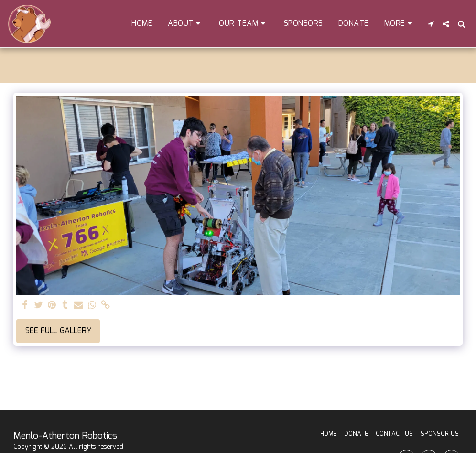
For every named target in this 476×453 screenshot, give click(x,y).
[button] (186, 24)
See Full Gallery (58, 331)
